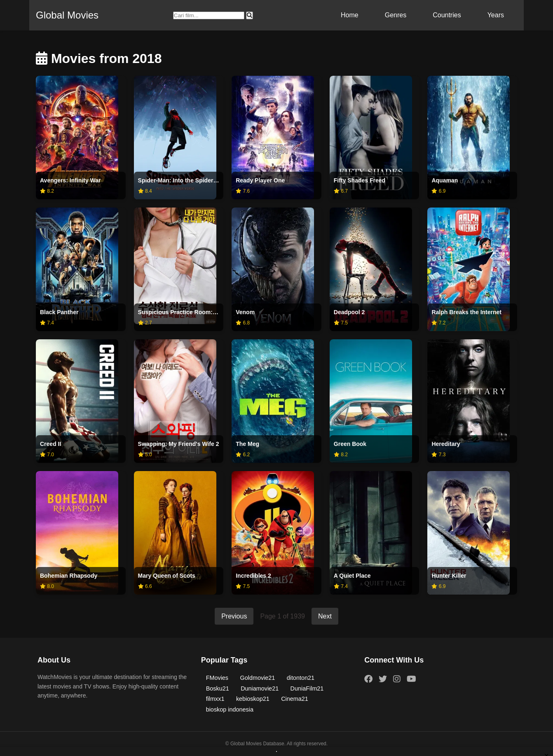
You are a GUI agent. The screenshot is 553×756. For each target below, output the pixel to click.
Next (325, 616)
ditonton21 (301, 678)
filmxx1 (215, 699)
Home (350, 15)
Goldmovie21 (258, 678)
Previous (234, 616)
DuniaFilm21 (307, 688)
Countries (447, 15)
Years (496, 15)
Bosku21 (218, 688)
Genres (396, 15)
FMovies (217, 678)
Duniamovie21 (260, 688)
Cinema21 (295, 699)
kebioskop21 (253, 699)
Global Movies (67, 15)
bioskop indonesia (230, 709)
